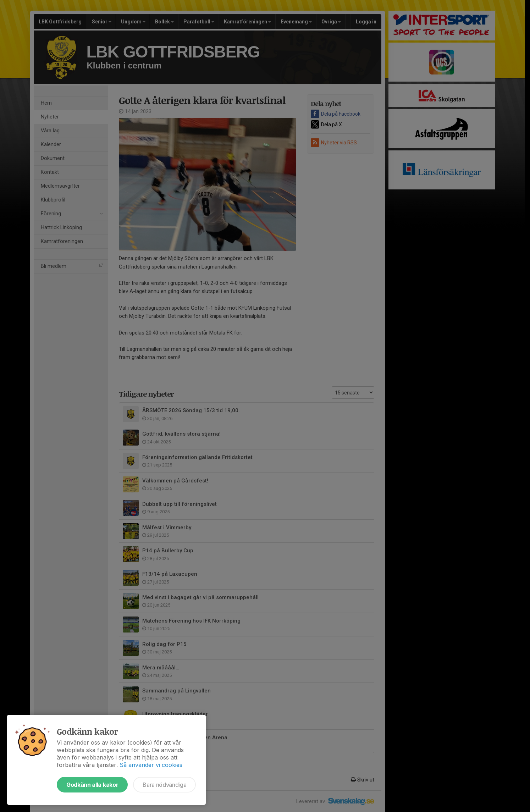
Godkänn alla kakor (92, 785)
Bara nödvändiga (164, 785)
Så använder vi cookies (151, 765)
